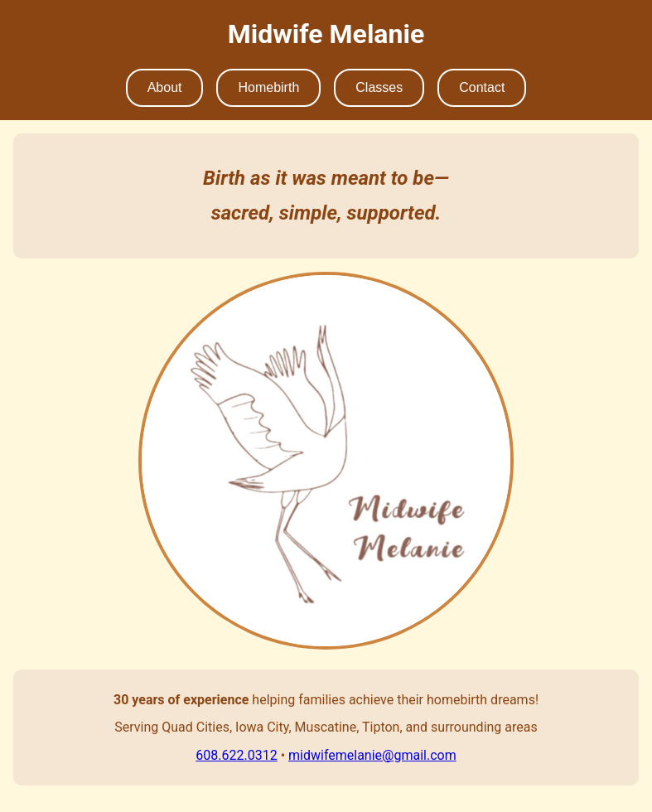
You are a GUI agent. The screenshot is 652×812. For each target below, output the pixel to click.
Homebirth (268, 87)
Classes (379, 87)
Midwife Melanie (326, 34)
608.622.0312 (236, 755)
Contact (482, 87)
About (165, 87)
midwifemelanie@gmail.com (372, 755)
